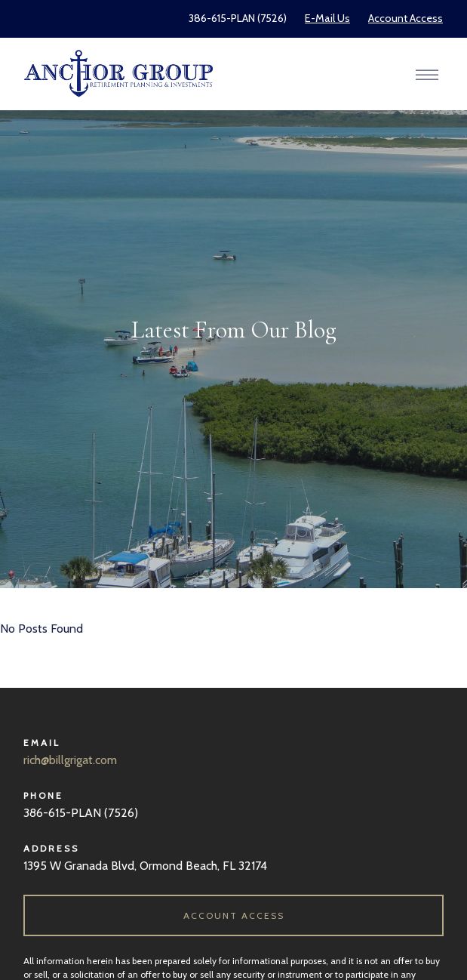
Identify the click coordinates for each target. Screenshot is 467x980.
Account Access (406, 18)
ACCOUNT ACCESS (234, 915)
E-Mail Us (327, 18)
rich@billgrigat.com (70, 760)
